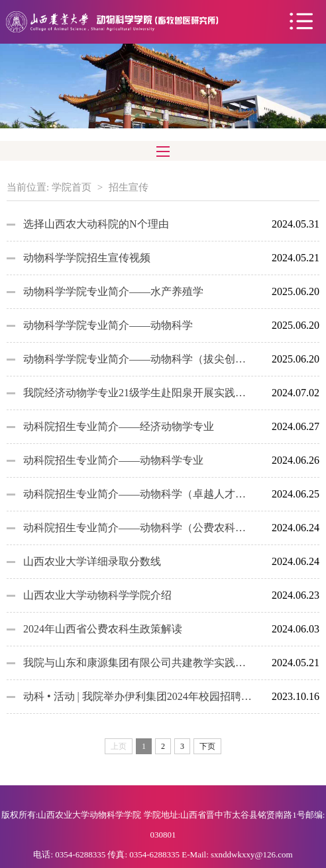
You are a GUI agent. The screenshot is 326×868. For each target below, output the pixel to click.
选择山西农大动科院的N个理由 (96, 224)
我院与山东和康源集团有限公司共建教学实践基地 (138, 663)
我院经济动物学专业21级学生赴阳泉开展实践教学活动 (138, 393)
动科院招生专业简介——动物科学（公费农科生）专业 (138, 528)
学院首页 (72, 187)
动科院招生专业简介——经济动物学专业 (119, 426)
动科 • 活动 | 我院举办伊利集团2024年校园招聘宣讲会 (138, 696)
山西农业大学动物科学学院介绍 (97, 595)
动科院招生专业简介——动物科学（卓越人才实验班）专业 (138, 494)
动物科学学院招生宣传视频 (87, 258)
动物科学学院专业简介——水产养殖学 (113, 291)
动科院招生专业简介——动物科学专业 (113, 460)
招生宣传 (129, 187)
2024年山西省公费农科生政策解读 (103, 629)
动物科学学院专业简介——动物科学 (108, 325)
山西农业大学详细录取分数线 (92, 561)
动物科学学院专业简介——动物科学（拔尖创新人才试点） (138, 359)
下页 (207, 746)
